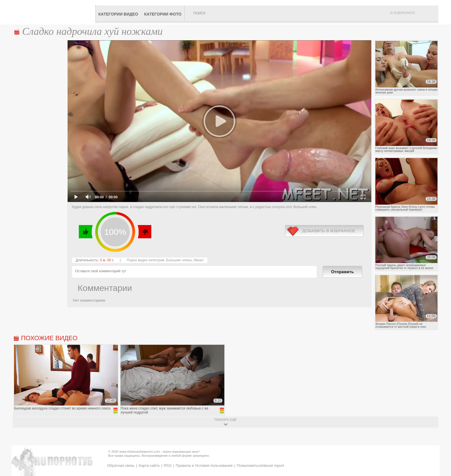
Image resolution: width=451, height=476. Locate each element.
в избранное (324, 231)
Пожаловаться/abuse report (260, 465)
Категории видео (118, 14)
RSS (168, 465)
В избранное (403, 13)
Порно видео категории (146, 260)
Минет (199, 260)
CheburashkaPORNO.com (54, 12)
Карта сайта (149, 465)
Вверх (440, 448)
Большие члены (179, 260)
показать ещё (225, 420)
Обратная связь (121, 465)
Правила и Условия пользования (204, 465)
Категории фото (163, 14)
